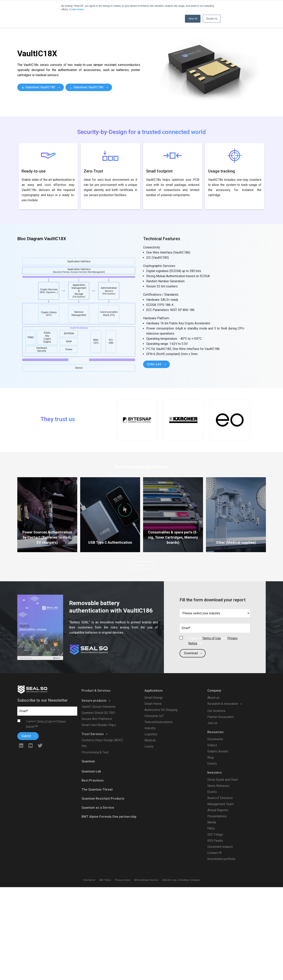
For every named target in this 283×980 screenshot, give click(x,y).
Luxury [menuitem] (149, 746)
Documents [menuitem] (215, 740)
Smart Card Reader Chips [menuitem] (99, 725)
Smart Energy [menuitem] (154, 698)
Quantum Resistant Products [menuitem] (103, 799)
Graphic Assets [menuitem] (218, 752)
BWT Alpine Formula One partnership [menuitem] (109, 816)
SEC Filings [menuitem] (215, 834)
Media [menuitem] (212, 822)
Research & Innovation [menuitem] (223, 705)
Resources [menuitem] (216, 733)
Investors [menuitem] (215, 773)
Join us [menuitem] (213, 724)
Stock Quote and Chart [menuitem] (223, 780)
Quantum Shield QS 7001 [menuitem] (99, 713)
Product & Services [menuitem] (96, 691)
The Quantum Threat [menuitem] (97, 789)
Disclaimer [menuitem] (90, 880)
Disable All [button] (212, 19)
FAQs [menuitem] (211, 828)
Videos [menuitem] (213, 746)
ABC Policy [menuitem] (106, 880)
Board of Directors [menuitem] (220, 798)
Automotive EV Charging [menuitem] (161, 710)
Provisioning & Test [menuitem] (95, 752)
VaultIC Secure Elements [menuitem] (99, 707)
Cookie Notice (77, 9)
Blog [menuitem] (211, 758)
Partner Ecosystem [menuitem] (221, 718)
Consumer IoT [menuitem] (154, 716)
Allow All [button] (193, 19)
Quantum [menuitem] (89, 762)
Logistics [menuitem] (151, 734)
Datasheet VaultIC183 (41, 87)
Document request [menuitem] (220, 846)
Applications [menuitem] (154, 691)
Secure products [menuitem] (94, 701)
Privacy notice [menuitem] (123, 880)
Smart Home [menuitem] (153, 704)
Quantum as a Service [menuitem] (98, 807)
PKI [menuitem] (85, 746)
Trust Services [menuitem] (93, 734)
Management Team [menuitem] (221, 804)
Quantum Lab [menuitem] (91, 772)
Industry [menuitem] (150, 728)
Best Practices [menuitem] (93, 781)
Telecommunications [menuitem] (159, 722)
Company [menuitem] (215, 692)
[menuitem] (231, 709)
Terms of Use (212, 638)
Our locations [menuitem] (217, 712)
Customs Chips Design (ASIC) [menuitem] (102, 740)
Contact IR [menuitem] (215, 852)
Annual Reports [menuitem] (218, 810)
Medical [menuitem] (150, 740)
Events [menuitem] (212, 764)
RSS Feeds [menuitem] (215, 840)
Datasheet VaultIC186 (89, 87)
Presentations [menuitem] (217, 816)
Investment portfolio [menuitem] (222, 858)
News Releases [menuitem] (219, 786)
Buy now (141, 565)
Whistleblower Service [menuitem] (146, 880)
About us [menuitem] (214, 699)
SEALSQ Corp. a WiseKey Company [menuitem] (180, 880)
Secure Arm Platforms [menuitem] (97, 719)
